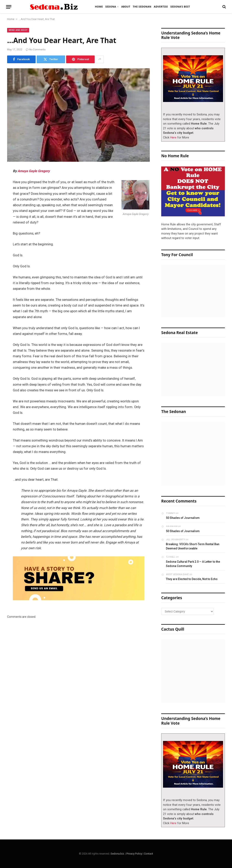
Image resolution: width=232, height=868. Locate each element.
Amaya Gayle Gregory (34, 171)
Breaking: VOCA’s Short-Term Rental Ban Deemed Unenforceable (193, 546)
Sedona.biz (117, 854)
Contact (148, 854)
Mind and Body (18, 30)
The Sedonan (142, 7)
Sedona (111, 7)
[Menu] (9, 7)
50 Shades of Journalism (183, 518)
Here (173, 137)
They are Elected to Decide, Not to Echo (192, 579)
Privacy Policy (134, 854)
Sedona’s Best (180, 7)
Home (99, 7)
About (126, 7)
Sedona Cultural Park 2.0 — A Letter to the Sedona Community (193, 564)
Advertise (161, 7)
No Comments (36, 50)
